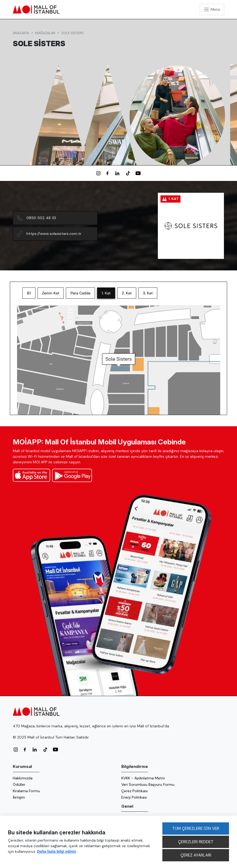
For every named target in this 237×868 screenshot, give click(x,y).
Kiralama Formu (26, 791)
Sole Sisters (73, 33)
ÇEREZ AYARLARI (196, 855)
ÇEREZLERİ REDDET (196, 842)
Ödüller (19, 784)
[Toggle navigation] (212, 9)
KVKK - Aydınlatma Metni (143, 778)
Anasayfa (21, 33)
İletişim (19, 797)
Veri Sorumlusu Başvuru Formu (148, 784)
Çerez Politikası (134, 791)
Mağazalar (45, 33)
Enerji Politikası (134, 797)
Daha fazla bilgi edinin (57, 851)
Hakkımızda (23, 778)
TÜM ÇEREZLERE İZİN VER (196, 828)
